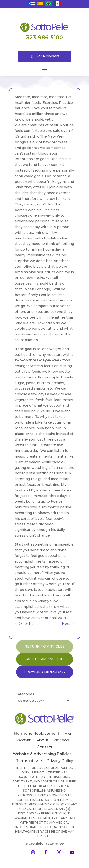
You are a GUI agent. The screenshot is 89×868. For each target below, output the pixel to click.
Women (24, 740)
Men (68, 733)
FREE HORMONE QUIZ (44, 659)
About (42, 740)
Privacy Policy (60, 761)
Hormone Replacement (37, 733)
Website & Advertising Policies (42, 754)
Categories (25, 694)
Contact (45, 747)
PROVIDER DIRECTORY (45, 672)
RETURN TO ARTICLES (44, 646)
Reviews (61, 740)
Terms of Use (29, 761)
